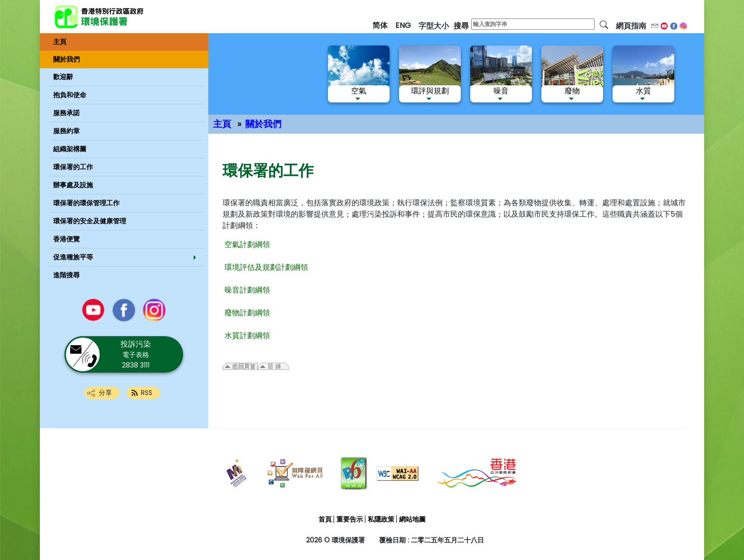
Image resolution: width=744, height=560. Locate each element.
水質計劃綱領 (247, 335)
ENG (403, 25)
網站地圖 (412, 519)
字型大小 (434, 26)
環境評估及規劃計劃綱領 (266, 267)
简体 (380, 25)
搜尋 (461, 26)
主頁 (222, 124)
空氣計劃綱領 (247, 244)
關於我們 (263, 124)
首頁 (325, 519)
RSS (147, 393)
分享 (105, 393)
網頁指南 (631, 26)
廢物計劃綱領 (247, 313)
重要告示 (350, 519)
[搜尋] (604, 24)
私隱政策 (381, 519)
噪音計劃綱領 (247, 290)
